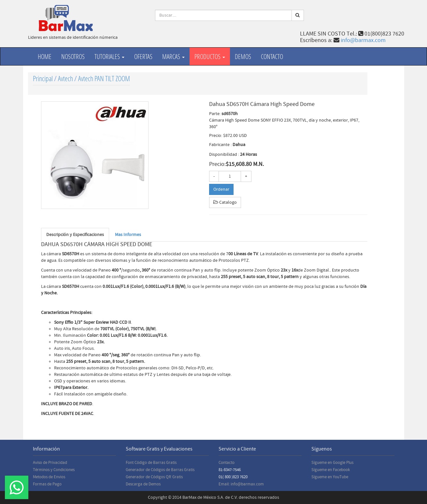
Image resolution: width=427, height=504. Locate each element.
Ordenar (221, 189)
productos (210, 56)
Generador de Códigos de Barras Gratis (160, 470)
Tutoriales (109, 56)
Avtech (65, 78)
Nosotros (73, 56)
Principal (43, 78)
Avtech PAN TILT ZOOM (104, 78)
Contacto (272, 56)
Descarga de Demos (143, 484)
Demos (243, 56)
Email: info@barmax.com (241, 484)
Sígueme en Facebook (331, 470)
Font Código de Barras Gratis (151, 463)
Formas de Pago (47, 484)
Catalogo (225, 202)
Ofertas (143, 56)
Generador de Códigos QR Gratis (154, 477)
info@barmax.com (363, 40)
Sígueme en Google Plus (332, 463)
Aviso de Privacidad (50, 463)
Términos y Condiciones (54, 470)
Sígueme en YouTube (330, 477)
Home (45, 56)
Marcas (173, 56)
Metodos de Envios (49, 477)
